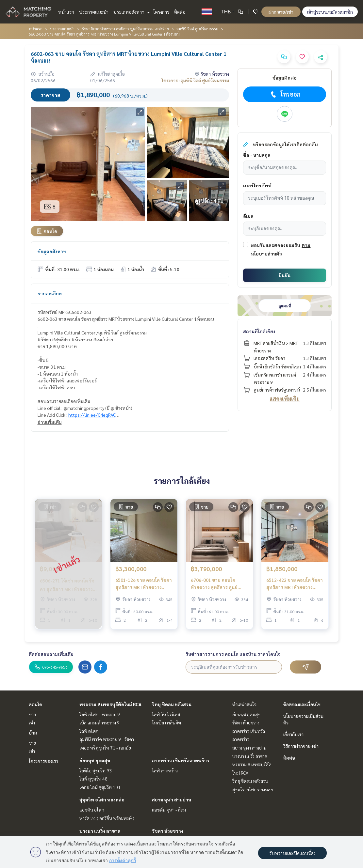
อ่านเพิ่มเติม (50, 422)
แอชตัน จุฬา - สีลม (169, 810)
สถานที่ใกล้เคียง (259, 331)
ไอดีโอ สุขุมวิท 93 (96, 770)
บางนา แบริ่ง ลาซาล (100, 831)
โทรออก (285, 94)
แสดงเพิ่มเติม (285, 399)
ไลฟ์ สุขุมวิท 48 (93, 779)
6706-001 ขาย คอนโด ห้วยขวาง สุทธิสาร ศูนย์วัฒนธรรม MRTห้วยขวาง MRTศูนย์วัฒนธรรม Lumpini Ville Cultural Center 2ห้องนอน (219, 584)
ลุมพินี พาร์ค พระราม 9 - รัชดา (107, 739)
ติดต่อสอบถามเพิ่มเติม (51, 654)
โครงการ (161, 12)
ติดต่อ (180, 12)
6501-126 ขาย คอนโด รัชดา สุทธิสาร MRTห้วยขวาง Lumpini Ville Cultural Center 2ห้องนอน (144, 584)
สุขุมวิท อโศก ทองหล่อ (102, 799)
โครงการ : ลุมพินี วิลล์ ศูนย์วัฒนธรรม (195, 80)
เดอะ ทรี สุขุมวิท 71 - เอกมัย (105, 748)
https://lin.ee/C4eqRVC (92, 415)
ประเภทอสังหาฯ (131, 12)
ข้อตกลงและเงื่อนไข (302, 704)
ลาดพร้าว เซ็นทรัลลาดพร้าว (181, 760)
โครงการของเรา (43, 761)
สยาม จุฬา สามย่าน (172, 799)
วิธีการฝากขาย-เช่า (301, 746)
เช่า (32, 722)
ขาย (32, 714)
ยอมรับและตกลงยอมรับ (276, 245)
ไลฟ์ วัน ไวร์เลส (166, 714)
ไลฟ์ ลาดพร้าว (165, 770)
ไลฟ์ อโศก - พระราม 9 (100, 714)
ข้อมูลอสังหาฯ (52, 251)
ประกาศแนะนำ (94, 12)
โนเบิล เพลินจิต (166, 722)
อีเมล (248, 216)
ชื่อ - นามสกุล (257, 155)
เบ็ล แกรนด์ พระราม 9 (99, 722)
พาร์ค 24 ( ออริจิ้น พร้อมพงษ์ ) (107, 818)
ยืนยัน (285, 275)
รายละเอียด (50, 293)
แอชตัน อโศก (92, 810)
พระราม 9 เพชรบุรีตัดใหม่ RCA (110, 704)
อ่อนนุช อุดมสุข (95, 760)
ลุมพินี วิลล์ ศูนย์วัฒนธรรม (197, 29)
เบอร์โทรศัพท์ (257, 185)
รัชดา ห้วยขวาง (168, 831)
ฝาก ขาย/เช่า (281, 12)
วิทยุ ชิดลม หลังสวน (172, 704)
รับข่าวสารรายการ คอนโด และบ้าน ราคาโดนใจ (233, 654)
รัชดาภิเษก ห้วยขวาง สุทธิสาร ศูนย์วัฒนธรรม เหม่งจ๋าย (125, 29)
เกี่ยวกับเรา (293, 734)
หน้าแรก (66, 12)
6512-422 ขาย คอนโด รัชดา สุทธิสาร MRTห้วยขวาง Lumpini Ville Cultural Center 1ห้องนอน (295, 584)
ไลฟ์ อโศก (89, 731)
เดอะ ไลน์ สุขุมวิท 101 (100, 787)
